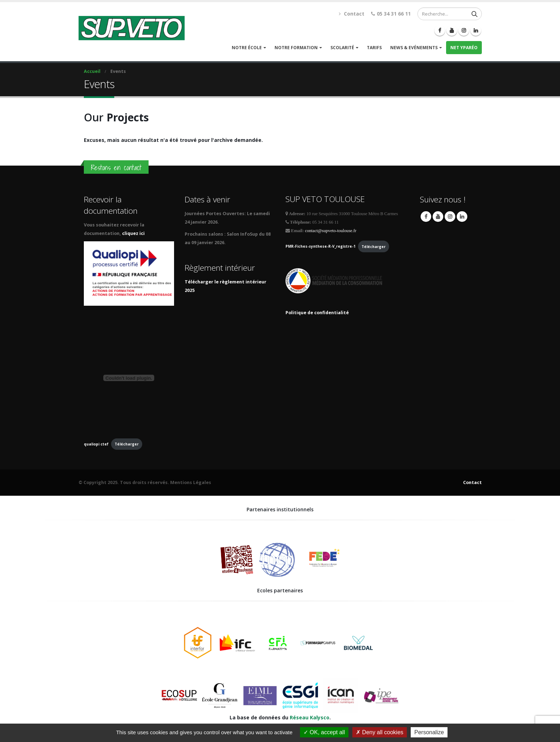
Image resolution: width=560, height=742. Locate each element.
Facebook (426, 217)
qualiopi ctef (96, 444)
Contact (354, 14)
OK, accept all (324, 732)
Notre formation (296, 48)
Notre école (247, 48)
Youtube (438, 217)
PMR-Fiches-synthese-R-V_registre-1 (321, 247)
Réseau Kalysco (310, 717)
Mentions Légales (191, 482)
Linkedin (462, 217)
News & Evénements (414, 48)
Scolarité (342, 48)
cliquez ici (134, 233)
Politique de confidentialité (317, 313)
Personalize (429, 732)
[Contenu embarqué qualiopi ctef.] (129, 378)
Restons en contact (116, 168)
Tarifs (374, 48)
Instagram (450, 217)
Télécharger (127, 444)
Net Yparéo (464, 48)
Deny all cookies (380, 732)
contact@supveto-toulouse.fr (331, 231)
